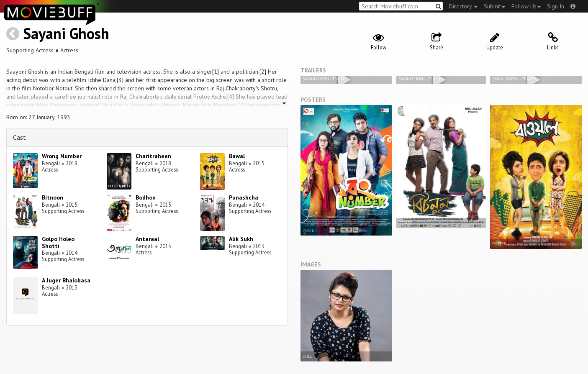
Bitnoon (53, 197)
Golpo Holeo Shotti (58, 242)
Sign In (556, 6)
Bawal (237, 156)
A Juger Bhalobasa (66, 280)
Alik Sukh (241, 239)
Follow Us (526, 6)
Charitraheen (153, 156)
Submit (494, 6)
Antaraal (147, 239)
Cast (19, 137)
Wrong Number (62, 156)
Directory (463, 6)
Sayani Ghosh (66, 33)
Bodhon (146, 197)
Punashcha (244, 197)
